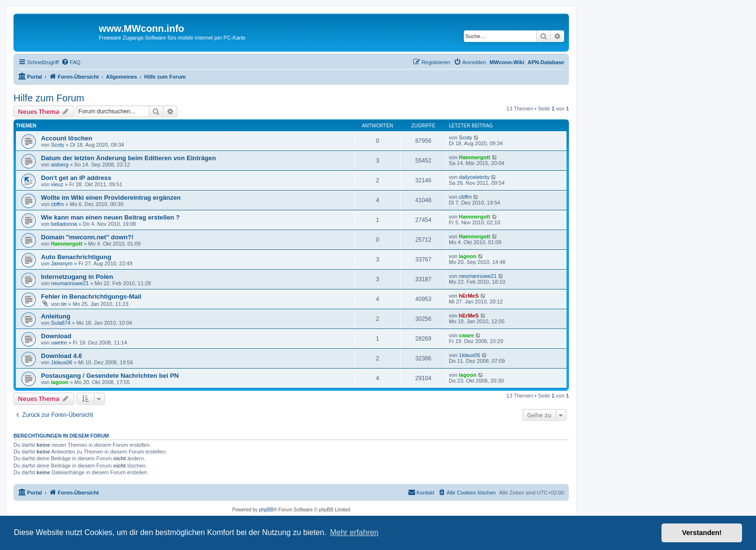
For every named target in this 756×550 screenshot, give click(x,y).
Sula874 (61, 323)
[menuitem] (71, 62)
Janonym (62, 263)
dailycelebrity (474, 177)
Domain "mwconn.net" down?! (87, 237)
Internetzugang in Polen (77, 277)
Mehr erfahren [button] (354, 532)
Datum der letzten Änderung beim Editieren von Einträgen (128, 158)
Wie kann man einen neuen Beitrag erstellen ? (110, 217)
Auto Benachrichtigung (76, 257)
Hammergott (475, 157)
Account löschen (67, 138)
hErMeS (469, 296)
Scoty (58, 145)
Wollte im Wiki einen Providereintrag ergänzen (111, 198)
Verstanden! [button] (702, 533)
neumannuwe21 (70, 283)
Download (56, 336)
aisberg (60, 165)
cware (466, 335)
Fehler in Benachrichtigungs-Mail (91, 296)
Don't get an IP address (76, 178)
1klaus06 (62, 362)
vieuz (57, 184)
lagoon (468, 256)
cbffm (58, 204)
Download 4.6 (61, 356)
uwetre (59, 343)
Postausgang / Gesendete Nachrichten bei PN (110, 376)
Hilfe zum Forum (49, 98)
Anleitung (56, 316)
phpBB (266, 510)
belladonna (64, 224)
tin (64, 304)
